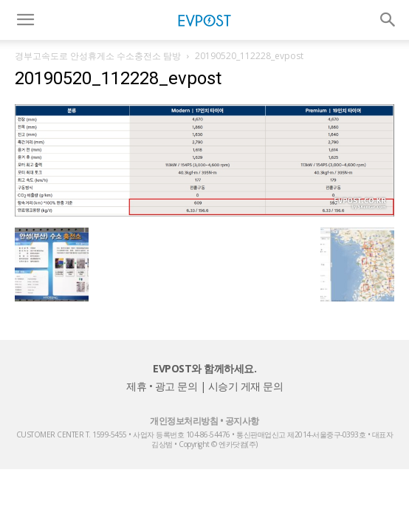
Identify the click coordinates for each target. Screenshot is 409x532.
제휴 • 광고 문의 (162, 386)
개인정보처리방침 (184, 421)
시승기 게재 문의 (246, 386)
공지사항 (242, 421)
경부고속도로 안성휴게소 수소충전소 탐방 (98, 56)
